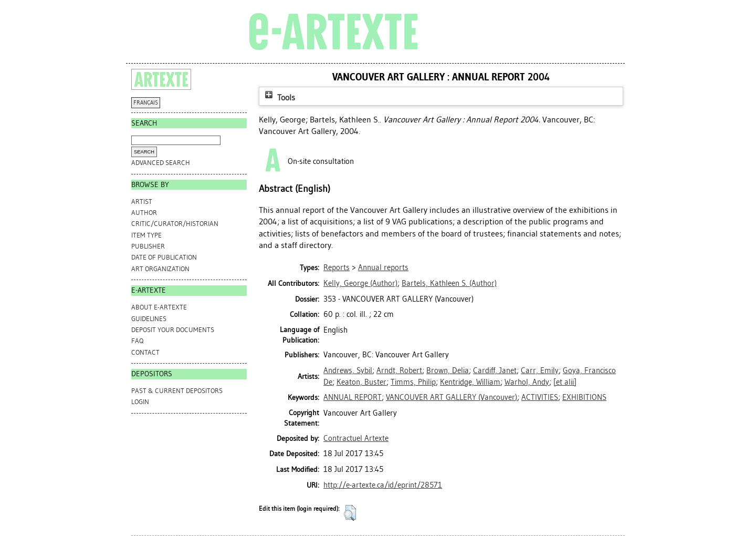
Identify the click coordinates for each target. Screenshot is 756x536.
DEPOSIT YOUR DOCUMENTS (173, 330)
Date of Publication (164, 257)
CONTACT (145, 352)
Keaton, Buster (361, 382)
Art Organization (160, 269)
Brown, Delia (448, 370)
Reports (337, 267)
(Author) (360, 283)
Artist (142, 202)
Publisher (148, 246)
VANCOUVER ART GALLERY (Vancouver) (451, 397)
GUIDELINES (149, 319)
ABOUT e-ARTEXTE (159, 307)
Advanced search (161, 163)
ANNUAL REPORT (353, 397)
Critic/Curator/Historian (175, 224)
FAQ (137, 341)
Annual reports (383, 267)
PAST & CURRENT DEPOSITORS (177, 391)
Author (144, 213)
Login (140, 402)
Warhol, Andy (527, 382)
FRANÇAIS (146, 103)
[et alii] (565, 382)
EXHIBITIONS (584, 397)
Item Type (146, 235)
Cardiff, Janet (495, 370)
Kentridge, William (470, 382)
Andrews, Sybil (348, 370)
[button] (350, 513)
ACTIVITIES (540, 397)
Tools (279, 97)
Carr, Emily (540, 370)
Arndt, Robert (399, 370)
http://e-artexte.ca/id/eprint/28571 (383, 485)
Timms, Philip (413, 382)
